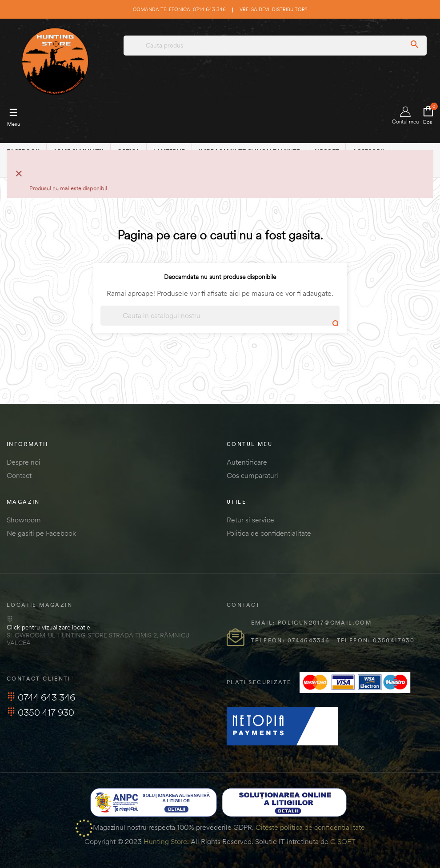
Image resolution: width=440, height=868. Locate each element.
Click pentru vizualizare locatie (48, 627)
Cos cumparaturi (252, 475)
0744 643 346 (41, 697)
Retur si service (250, 520)
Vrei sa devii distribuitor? (273, 9)
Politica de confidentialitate (269, 533)
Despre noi (24, 462)
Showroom (24, 520)
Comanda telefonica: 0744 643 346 (179, 9)
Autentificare (247, 462)
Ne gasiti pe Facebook (41, 533)
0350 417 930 (40, 712)
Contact (19, 475)
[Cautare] (220, 316)
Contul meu (405, 116)
